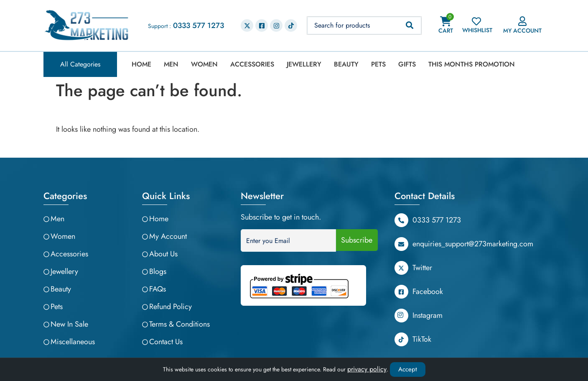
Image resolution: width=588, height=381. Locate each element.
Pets (378, 64)
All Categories (80, 64)
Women (204, 64)
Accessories (252, 64)
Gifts (407, 64)
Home (141, 64)
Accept (408, 369)
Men (171, 64)
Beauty (346, 64)
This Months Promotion (472, 64)
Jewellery (304, 64)
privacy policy (367, 369)
